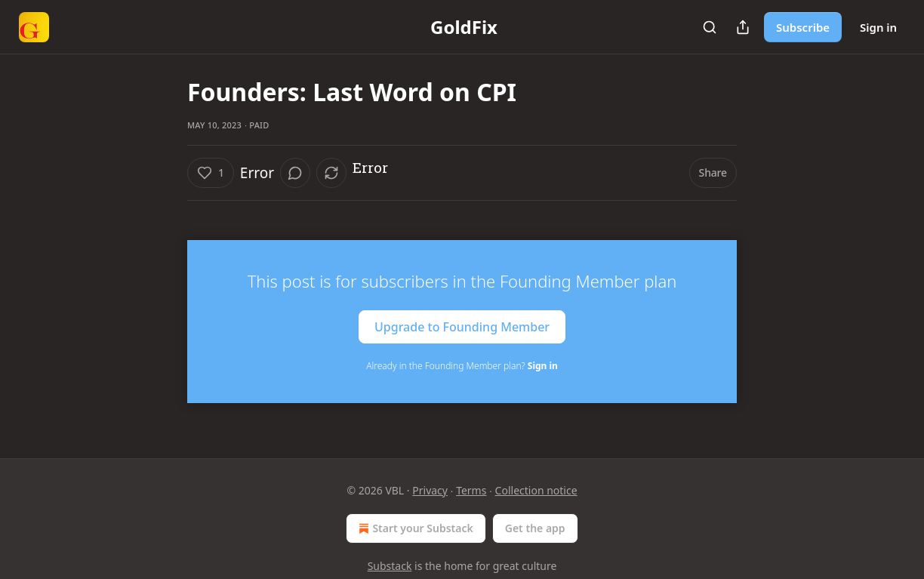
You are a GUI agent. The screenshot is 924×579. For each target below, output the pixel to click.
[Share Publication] (743, 27)
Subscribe (803, 27)
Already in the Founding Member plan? (462, 366)
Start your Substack (414, 528)
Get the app (535, 528)
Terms (471, 490)
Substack (390, 566)
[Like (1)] (211, 173)
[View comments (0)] (295, 173)
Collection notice (536, 490)
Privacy (430, 490)
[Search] (710, 27)
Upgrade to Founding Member (462, 327)
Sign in (878, 27)
